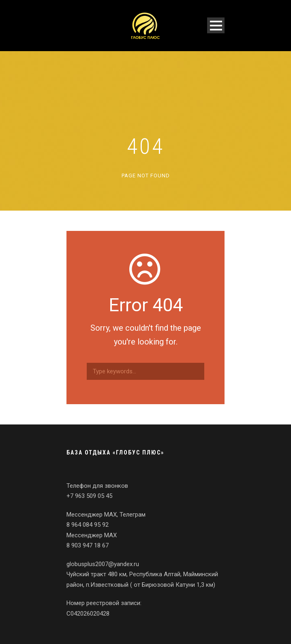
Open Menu (216, 25)
